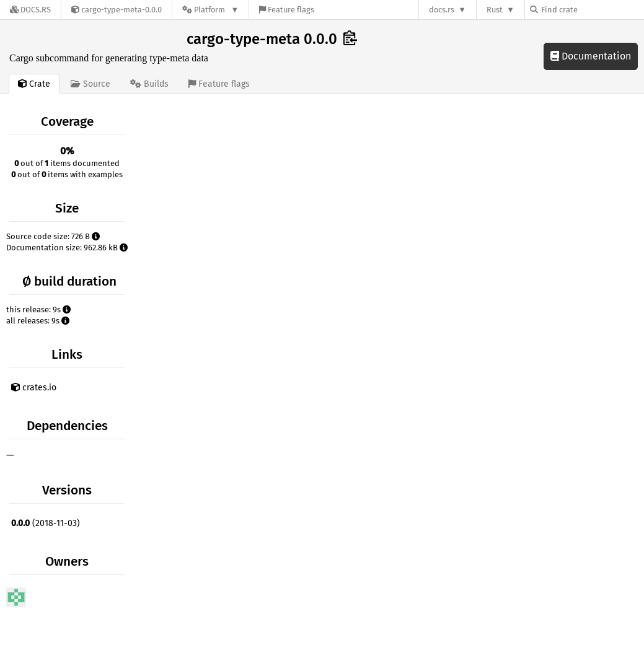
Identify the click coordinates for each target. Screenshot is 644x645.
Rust (495, 10)
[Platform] (210, 10)
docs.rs (442, 10)
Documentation (591, 56)
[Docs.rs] (30, 10)
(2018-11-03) (46, 523)
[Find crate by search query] (592, 10)
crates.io (34, 388)
